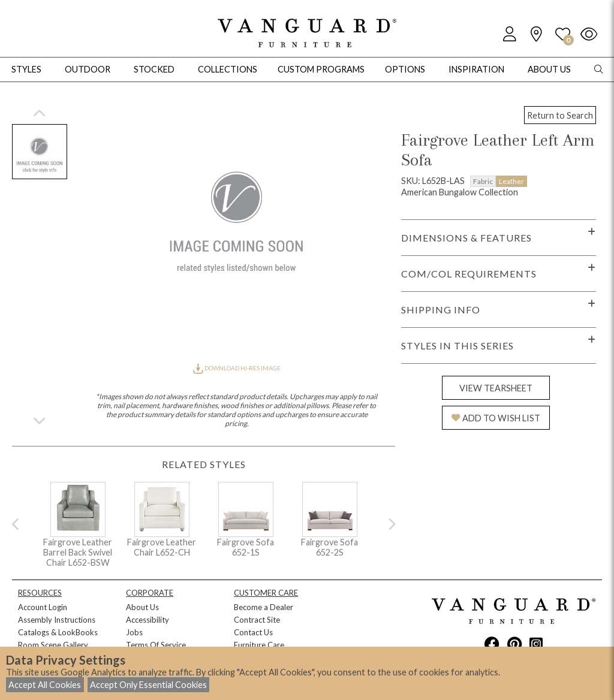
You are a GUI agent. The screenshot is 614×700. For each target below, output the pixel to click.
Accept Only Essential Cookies (148, 685)
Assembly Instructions (57, 620)
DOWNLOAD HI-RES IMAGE (237, 368)
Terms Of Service (156, 645)
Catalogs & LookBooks (58, 632)
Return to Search (560, 115)
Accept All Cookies (45, 685)
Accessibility (148, 620)
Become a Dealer (264, 607)
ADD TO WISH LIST (496, 418)
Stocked (154, 69)
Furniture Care (259, 645)
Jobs (134, 632)
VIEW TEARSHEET (496, 388)
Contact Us (253, 632)
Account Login (43, 607)
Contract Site (257, 620)
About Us (142, 607)
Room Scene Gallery (53, 645)
